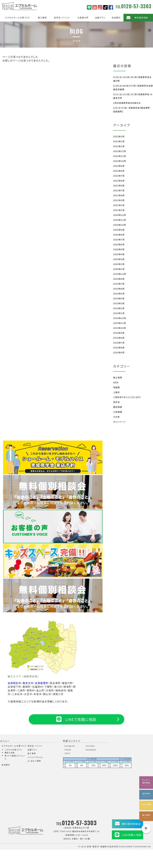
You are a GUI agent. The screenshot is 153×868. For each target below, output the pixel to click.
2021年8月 (119, 186)
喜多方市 (28, 683)
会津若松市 (14, 683)
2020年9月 (119, 230)
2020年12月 (120, 215)
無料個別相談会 (131, 824)
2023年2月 (119, 141)
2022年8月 (119, 171)
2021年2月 (119, 205)
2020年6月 (119, 245)
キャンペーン (119, 422)
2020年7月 (119, 240)
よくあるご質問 (34, 761)
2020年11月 (120, 220)
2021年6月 (119, 195)
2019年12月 (120, 274)
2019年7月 (119, 284)
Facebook (91, 750)
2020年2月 (119, 264)
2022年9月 (119, 166)
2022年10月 (120, 161)
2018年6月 (119, 348)
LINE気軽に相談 (132, 835)
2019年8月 (119, 279)
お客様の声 (83, 18)
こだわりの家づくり (13, 750)
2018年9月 (119, 333)
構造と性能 (10, 753)
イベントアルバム (35, 757)
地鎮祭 (117, 387)
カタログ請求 (146, 805)
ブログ (67, 753)
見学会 (117, 402)
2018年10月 (120, 328)
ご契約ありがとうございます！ (127, 397)
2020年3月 (119, 259)
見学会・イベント (62, 18)
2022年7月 (119, 176)
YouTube (90, 746)
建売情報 (118, 407)
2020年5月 (119, 249)
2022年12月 (120, 151)
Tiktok (68, 750)
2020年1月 (119, 269)
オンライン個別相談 (146, 782)
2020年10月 (120, 225)
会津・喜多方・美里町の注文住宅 (103, 846)
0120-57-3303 (136, 6)
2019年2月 (119, 308)
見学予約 (146, 794)
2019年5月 (119, 294)
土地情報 (118, 412)
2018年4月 (119, 353)
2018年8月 (119, 338)
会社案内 (116, 18)
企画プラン (100, 18)
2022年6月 (119, 181)
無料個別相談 (141, 18)
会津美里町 (42, 683)
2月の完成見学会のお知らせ (127, 103)
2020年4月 (119, 254)
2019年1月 (119, 313)
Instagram (70, 746)
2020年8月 (119, 235)
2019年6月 (119, 289)
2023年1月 (119, 146)
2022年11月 (120, 156)
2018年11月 (120, 323)
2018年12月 (120, 318)
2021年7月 (119, 190)
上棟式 (117, 392)
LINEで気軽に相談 (76, 719)
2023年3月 (119, 136)
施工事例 (42, 18)
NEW (116, 382)
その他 (116, 417)
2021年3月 (119, 200)
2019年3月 (119, 303)
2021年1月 (119, 210)
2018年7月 (119, 343)
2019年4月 (119, 299)
